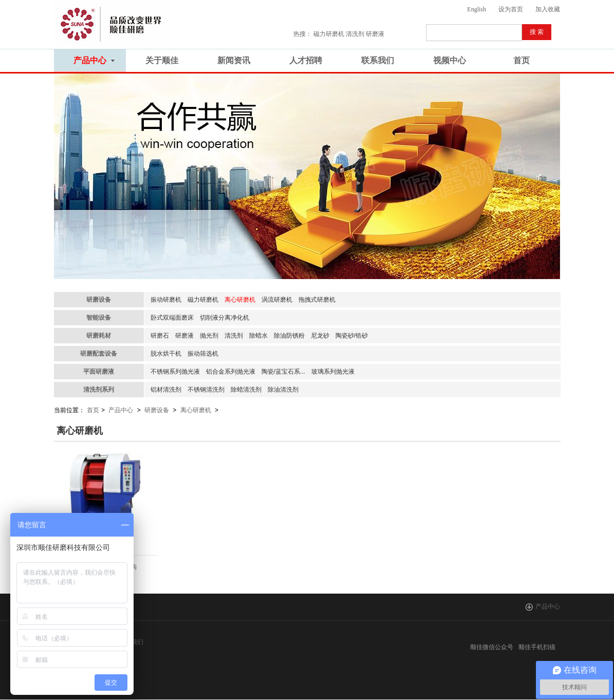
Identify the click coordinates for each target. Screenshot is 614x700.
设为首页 (511, 9)
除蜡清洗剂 (246, 390)
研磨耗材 (99, 336)
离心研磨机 (240, 300)
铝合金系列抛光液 (231, 372)
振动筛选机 (203, 354)
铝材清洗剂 (166, 390)
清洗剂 (234, 336)
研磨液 (184, 336)
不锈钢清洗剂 (206, 390)
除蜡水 (258, 336)
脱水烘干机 (166, 354)
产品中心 (121, 410)
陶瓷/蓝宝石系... (283, 372)
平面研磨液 (99, 372)
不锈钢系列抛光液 (175, 372)
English (477, 9)
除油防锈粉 (289, 336)
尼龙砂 (320, 336)
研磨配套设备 (99, 354)
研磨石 (160, 336)
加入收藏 (548, 9)
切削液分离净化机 (225, 318)
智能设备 (99, 318)
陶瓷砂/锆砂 (352, 336)
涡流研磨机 (277, 300)
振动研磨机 (166, 300)
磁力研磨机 (203, 300)
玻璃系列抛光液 (333, 372)
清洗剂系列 (99, 390)
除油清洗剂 (283, 390)
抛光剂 (209, 336)
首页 (93, 410)
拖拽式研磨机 (317, 300)
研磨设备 (99, 300)
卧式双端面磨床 (172, 318)
